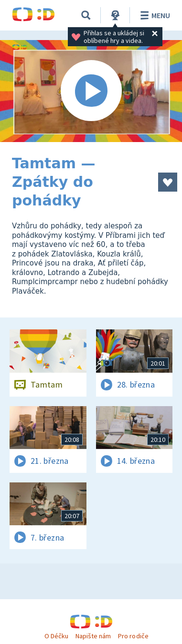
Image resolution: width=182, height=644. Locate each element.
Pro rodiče (133, 636)
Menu (154, 15)
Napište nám (93, 636)
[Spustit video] (91, 91)
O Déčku (56, 636)
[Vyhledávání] (86, 15)
